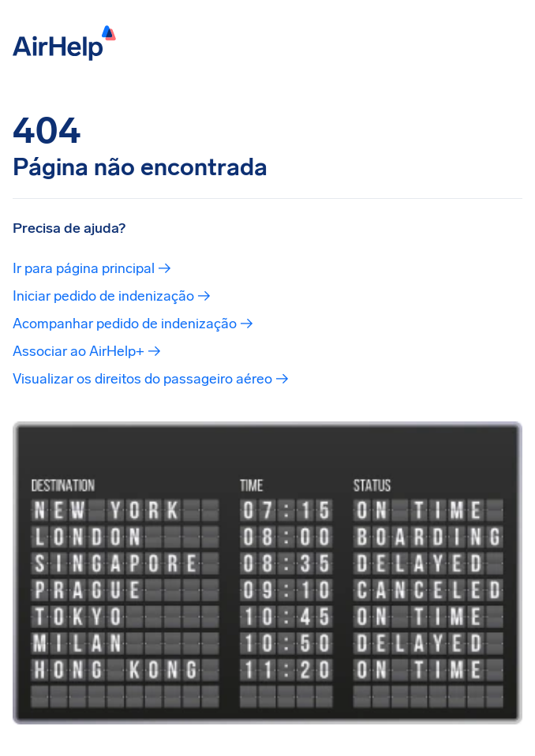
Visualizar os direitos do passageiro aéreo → (151, 379)
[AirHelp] (64, 41)
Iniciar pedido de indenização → (112, 296)
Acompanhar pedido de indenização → (133, 324)
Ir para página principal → (92, 268)
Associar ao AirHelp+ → (87, 351)
